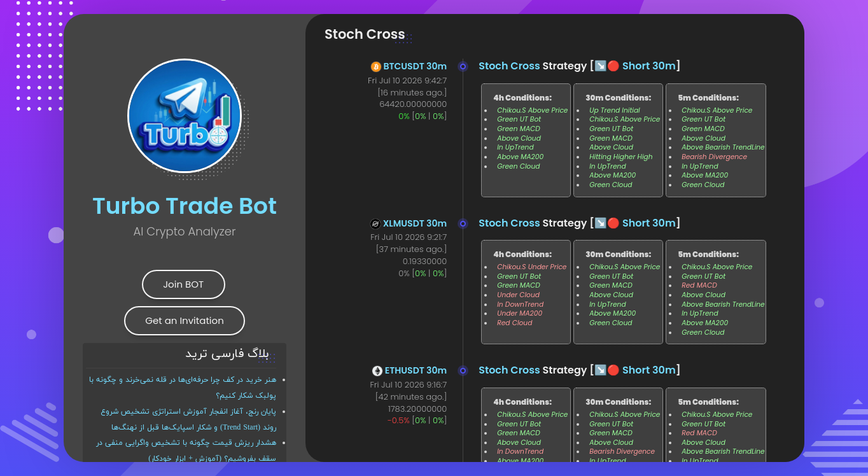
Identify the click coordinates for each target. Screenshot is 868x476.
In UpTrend (515, 147)
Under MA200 (520, 313)
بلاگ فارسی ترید (227, 354)
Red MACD (699, 285)
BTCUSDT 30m (416, 66)
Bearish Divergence (714, 157)
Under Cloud (518, 295)
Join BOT (183, 284)
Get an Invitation (185, 320)
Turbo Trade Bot (185, 206)
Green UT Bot (519, 119)
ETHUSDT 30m (416, 370)
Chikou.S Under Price (532, 267)
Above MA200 (520, 157)
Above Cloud (519, 138)
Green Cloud (518, 166)
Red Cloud (514, 323)
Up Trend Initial (615, 110)
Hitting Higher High (621, 157)
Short (636, 66)
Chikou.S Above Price (532, 110)
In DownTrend (520, 304)
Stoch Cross (509, 66)
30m (664, 66)
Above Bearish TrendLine (723, 147)
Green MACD (519, 129)
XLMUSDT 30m (415, 223)
